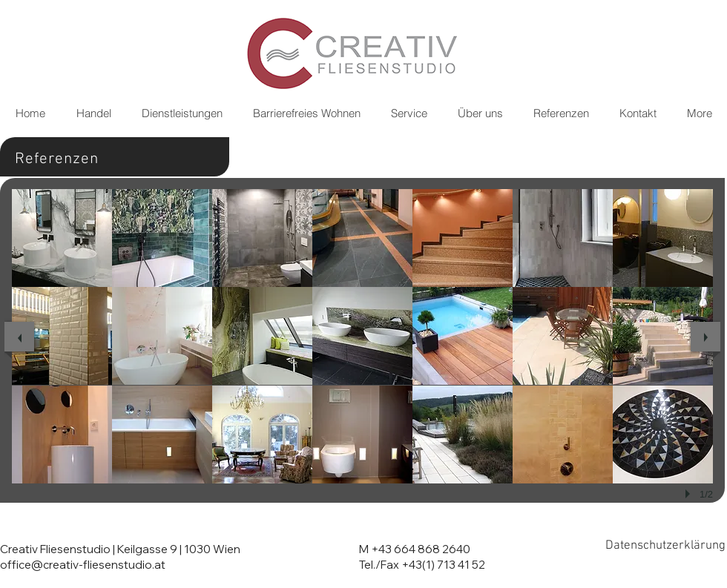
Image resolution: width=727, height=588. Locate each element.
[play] (690, 494)
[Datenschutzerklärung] (665, 546)
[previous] (19, 337)
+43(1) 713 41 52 (443, 565)
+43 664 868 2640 (421, 549)
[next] (705, 337)
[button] (62, 238)
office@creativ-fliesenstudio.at (83, 565)
